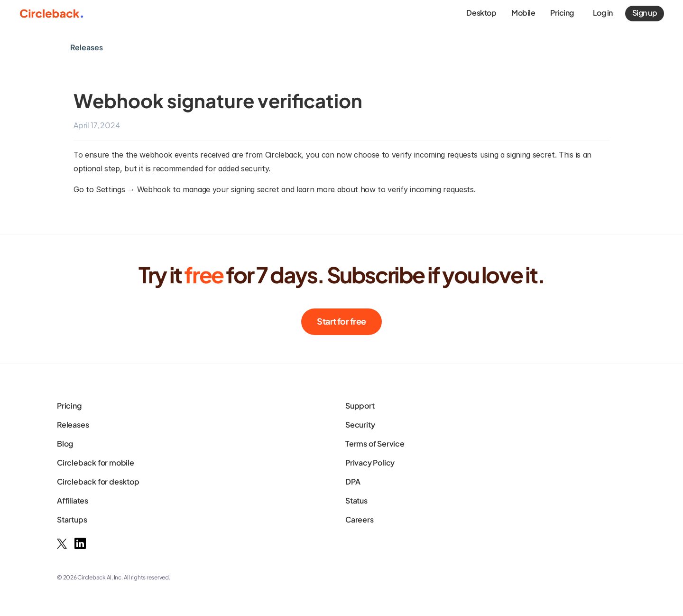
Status (356, 500)
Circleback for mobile (96, 462)
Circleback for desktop (98, 481)
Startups (72, 519)
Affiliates (73, 500)
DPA (353, 481)
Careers (360, 519)
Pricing (69, 406)
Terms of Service (375, 443)
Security (360, 425)
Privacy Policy (370, 462)
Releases (73, 425)
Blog (65, 443)
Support (360, 406)
